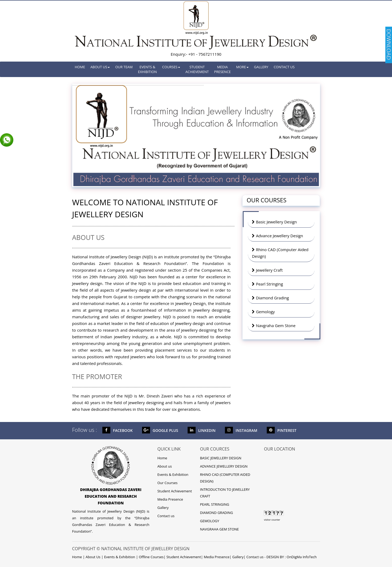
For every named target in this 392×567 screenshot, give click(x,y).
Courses (171, 67)
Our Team (124, 67)
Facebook (118, 430)
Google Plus (160, 430)
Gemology (263, 312)
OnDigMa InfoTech (302, 557)
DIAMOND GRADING (216, 513)
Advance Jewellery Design (277, 236)
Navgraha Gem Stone (274, 325)
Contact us (284, 67)
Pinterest (282, 430)
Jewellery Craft (267, 270)
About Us (100, 67)
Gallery (261, 67)
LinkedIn (202, 430)
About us (164, 466)
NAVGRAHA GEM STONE (219, 529)
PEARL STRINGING (215, 504)
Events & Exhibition (147, 69)
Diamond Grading (270, 298)
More (242, 67)
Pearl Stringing (267, 284)
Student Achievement (197, 69)
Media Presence (222, 69)
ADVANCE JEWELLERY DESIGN (224, 466)
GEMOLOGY (209, 521)
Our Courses (167, 483)
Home (80, 67)
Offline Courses (151, 557)
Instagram (241, 430)
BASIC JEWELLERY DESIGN (221, 458)
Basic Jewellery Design (274, 222)
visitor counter (272, 520)
